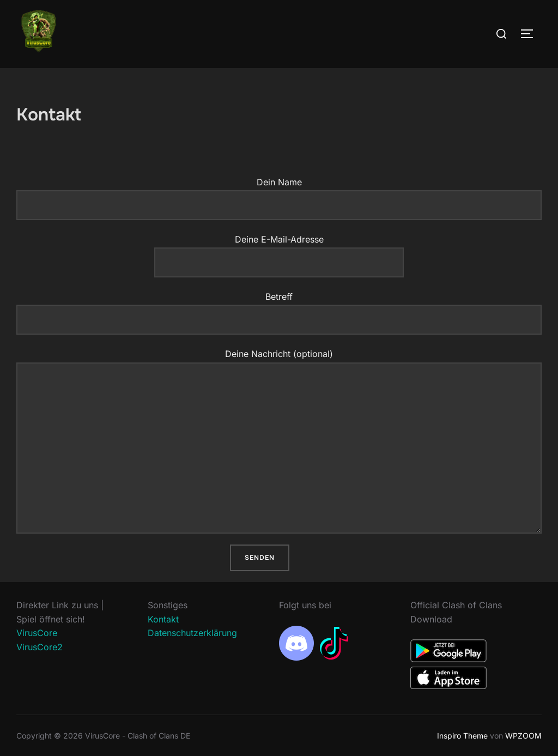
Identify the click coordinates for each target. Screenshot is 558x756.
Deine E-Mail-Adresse (279, 251)
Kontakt (163, 619)
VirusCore (37, 633)
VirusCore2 (40, 647)
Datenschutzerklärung (192, 633)
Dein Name (279, 198)
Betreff (279, 313)
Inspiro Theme (462, 736)
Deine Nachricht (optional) (279, 441)
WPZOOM (523, 736)
